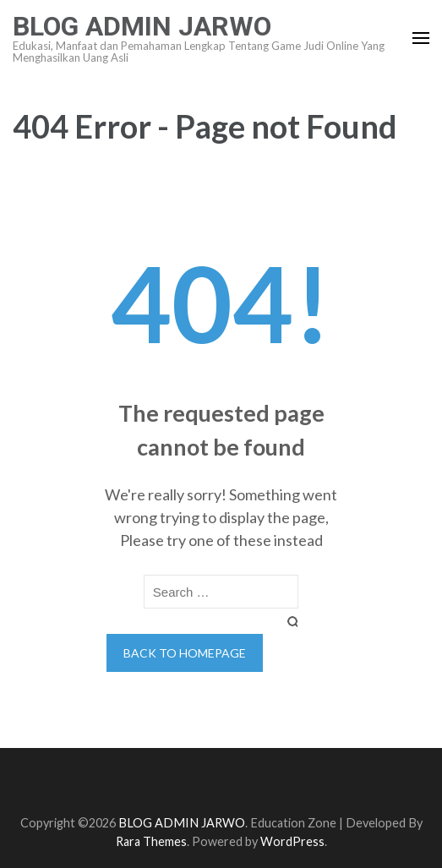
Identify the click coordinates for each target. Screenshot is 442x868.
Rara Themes (151, 841)
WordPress (292, 841)
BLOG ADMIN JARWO (142, 26)
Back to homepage (185, 653)
